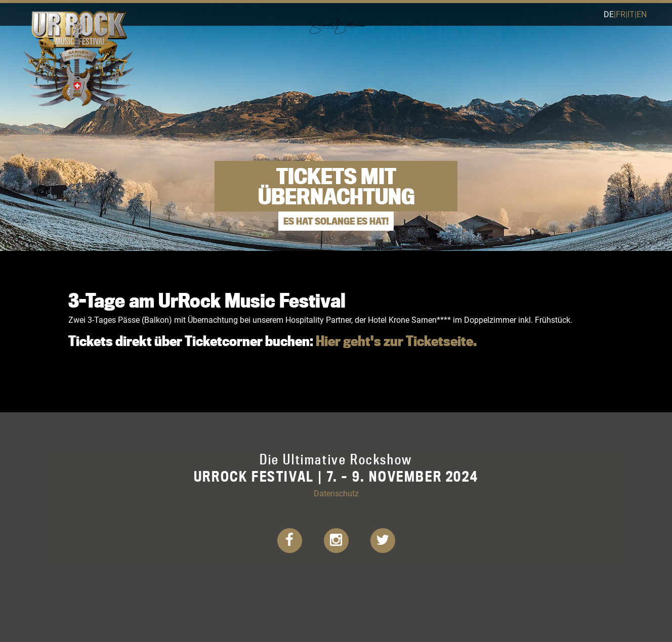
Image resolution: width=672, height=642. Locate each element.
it (631, 14)
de (609, 14)
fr (621, 14)
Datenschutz (336, 493)
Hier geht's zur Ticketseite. (396, 341)
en (642, 14)
